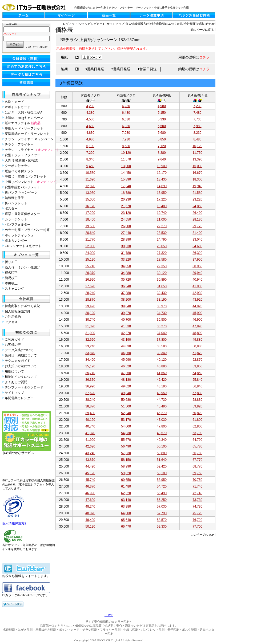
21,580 (197, 193)
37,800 (162, 340)
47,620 (90, 500)
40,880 (162, 366)
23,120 (126, 213)
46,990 (90, 493)
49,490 (90, 520)
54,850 (197, 373)
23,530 (162, 233)
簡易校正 (11, 278)
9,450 (90, 166)
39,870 (126, 313)
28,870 (90, 300)
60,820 (197, 413)
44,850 (126, 353)
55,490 (162, 493)
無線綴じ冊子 (14, 198)
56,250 (162, 500)
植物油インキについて (21, 377)
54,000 (126, 426)
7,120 (162, 146)
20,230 (126, 199)
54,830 (126, 433)
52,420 (162, 466)
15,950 (162, 193)
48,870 (90, 513)
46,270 (162, 413)
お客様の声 (13, 345)
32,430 (162, 293)
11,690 (90, 179)
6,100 (90, 146)
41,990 (90, 440)
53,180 (162, 473)
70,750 (197, 480)
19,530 (90, 226)
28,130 (197, 219)
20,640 (90, 233)
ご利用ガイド (14, 339)
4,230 (90, 106)
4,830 (90, 133)
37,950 (197, 260)
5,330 (162, 119)
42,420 (162, 380)
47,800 (162, 426)
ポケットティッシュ (19, 235)
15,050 (90, 199)
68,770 (197, 466)
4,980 (162, 106)
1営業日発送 (147, 69)
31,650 (162, 286)
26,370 (90, 273)
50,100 (162, 446)
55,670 (126, 440)
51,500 (126, 406)
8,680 (126, 146)
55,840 (197, 380)
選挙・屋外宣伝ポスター (22, 214)
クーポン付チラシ (18, 166)
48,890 (197, 333)
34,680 (197, 246)
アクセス (11, 322)
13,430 (162, 179)
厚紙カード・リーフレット (24, 128)
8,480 (198, 139)
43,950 (162, 393)
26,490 (197, 213)
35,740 (90, 373)
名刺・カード (14, 102)
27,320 (162, 253)
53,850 (197, 366)
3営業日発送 (95, 69)
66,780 (197, 453)
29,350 (162, 266)
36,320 (197, 253)
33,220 (126, 260)
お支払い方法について (21, 366)
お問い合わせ (206, 24)
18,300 (197, 179)
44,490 (90, 466)
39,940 (197, 273)
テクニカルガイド (18, 361)
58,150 (126, 460)
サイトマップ (14, 393)
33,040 (197, 239)
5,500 (162, 126)
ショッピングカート (92, 24)
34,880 (126, 273)
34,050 (126, 266)
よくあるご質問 (16, 382)
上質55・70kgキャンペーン (24, 118)
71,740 (197, 486)
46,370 (90, 486)
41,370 (90, 433)
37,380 (126, 293)
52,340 (126, 413)
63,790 (197, 433)
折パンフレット (16, 203)
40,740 (90, 426)
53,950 (162, 480)
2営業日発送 (121, 69)
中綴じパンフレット (32, 182)
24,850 (197, 206)
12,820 (90, 186)
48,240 (90, 506)
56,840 (197, 386)
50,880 (197, 346)
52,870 (197, 360)
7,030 (126, 133)
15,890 (126, 179)
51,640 (162, 460)
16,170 (90, 206)
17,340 (126, 186)
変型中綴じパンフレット (22, 187)
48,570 (162, 433)
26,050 (162, 246)
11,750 (197, 153)
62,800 (197, 426)
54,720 (162, 486)
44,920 (197, 306)
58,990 (126, 466)
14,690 (162, 186)
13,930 (90, 193)
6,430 (126, 113)
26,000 (126, 226)
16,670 (197, 173)
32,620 (90, 340)
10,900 (162, 166)
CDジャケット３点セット (23, 246)
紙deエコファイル (23, 123)
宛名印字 (11, 273)
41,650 (162, 373)
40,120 (162, 360)
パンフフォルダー (18, 225)
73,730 (197, 500)
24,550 (126, 219)
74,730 (197, 506)
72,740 (197, 493)
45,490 (162, 406)
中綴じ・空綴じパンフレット (26, 176)
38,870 (90, 406)
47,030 (162, 420)
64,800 (126, 513)
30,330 (126, 246)
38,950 (197, 266)
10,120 (197, 146)
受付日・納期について (21, 355)
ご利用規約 (13, 317)
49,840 (126, 393)
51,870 (197, 353)
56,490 (126, 446)
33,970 (162, 306)
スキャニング (14, 289)
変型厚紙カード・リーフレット (27, 134)
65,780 (197, 446)
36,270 (162, 326)
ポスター (11, 209)
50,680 (126, 400)
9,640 (162, 159)
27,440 (126, 233)
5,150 (162, 113)
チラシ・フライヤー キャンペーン (29, 139)
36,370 (90, 380)
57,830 (197, 393)
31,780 (126, 253)
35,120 (90, 366)
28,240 (90, 293)
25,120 (90, 260)
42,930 (197, 293)
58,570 (162, 520)
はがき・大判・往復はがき (24, 112)
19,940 (197, 186)
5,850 (162, 139)
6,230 (126, 106)
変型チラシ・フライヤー (22, 155)
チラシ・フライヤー (19, 144)
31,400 (197, 233)
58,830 (197, 400)
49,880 (197, 340)
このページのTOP (202, 535)
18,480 (162, 206)
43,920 (197, 300)
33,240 (90, 346)
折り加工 (11, 262)
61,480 (126, 486)
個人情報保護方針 (18, 311)
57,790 (162, 513)
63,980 (126, 506)
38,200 (126, 300)
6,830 (126, 126)
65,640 (126, 520)
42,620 (90, 446)
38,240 (90, 400)
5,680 (162, 133)
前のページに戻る (202, 30)
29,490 (90, 306)
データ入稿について (19, 350)
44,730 (162, 400)
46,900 (197, 320)
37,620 (90, 393)
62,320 (126, 493)
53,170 (126, 420)
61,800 (197, 420)
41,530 (126, 326)
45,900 (197, 313)
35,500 (162, 320)
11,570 (126, 159)
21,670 (126, 206)
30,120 (162, 273)
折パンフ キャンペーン (21, 193)
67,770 (197, 460)
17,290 (90, 213)
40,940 (197, 280)
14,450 (126, 173)
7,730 (198, 119)
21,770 (90, 239)
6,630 (126, 119)
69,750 (197, 473)
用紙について (14, 371)
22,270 (162, 226)
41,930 (197, 286)
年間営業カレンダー (19, 398)
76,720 (197, 520)
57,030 (162, 506)
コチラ (204, 57)
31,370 (90, 326)
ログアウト (70, 24)
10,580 (90, 173)
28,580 (162, 260)
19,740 (162, 213)
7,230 (198, 106)
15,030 (197, 166)
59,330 (162, 527)
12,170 (162, 173)
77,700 (197, 527)
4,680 (90, 126)
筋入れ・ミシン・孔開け (22, 267)
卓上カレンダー (16, 241)
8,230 (198, 133)
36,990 (90, 386)
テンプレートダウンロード (24, 387)
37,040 (162, 333)
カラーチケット (16, 219)
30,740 (90, 320)
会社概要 (190, 24)
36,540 (126, 286)
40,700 (126, 320)
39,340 (162, 353)
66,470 (126, 527)
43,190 (126, 340)
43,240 (90, 453)
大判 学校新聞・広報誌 (21, 160)
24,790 (162, 239)
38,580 (162, 346)
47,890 (197, 326)
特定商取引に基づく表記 (22, 306)
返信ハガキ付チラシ (19, 171)
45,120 (90, 473)
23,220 (197, 199)
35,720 (126, 280)
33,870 (90, 353)
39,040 (126, 306)
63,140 (126, 500)
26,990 (90, 280)
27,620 (90, 286)
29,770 (197, 226)
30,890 (162, 280)
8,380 (162, 153)
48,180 (126, 380)
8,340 (90, 159)
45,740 (90, 480)
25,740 (90, 266)
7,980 (198, 126)
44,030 (126, 346)
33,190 (162, 300)
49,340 (162, 440)
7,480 (198, 113)
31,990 (90, 333)
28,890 (126, 239)
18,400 (90, 219)
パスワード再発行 (37, 47)
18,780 (126, 193)
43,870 (90, 460)
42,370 (126, 333)
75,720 (197, 513)
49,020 (126, 386)
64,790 (197, 440)
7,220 (90, 153)
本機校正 (11, 283)
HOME (109, 615)
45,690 (126, 360)
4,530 (90, 119)
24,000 (90, 253)
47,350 (126, 373)
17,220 (162, 199)
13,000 (126, 166)
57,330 (126, 453)
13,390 (197, 159)
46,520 (126, 366)
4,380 (90, 113)
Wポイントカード (17, 107)
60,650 (126, 480)
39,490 (90, 413)
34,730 (162, 313)
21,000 (162, 219)
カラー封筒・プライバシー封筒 (27, 230)
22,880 (90, 246)
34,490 (90, 360)
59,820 (197, 406)
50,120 (90, 527)
